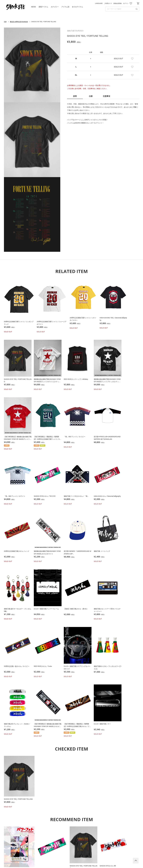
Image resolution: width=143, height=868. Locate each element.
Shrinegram (72, 835)
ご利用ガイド (108, 3)
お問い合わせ (134, 3)
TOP (5, 22)
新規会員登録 (118, 3)
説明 (75, 96)
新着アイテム (43, 7)
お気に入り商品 (131, 3)
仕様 (91, 96)
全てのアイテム (78, 7)
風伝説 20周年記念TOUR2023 (19, 22)
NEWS (34, 7)
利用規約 (47, 854)
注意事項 (106, 96)
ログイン (126, 3)
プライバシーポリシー (65, 854)
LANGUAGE (99, 3)
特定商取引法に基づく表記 (106, 854)
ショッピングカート (138, 3)
